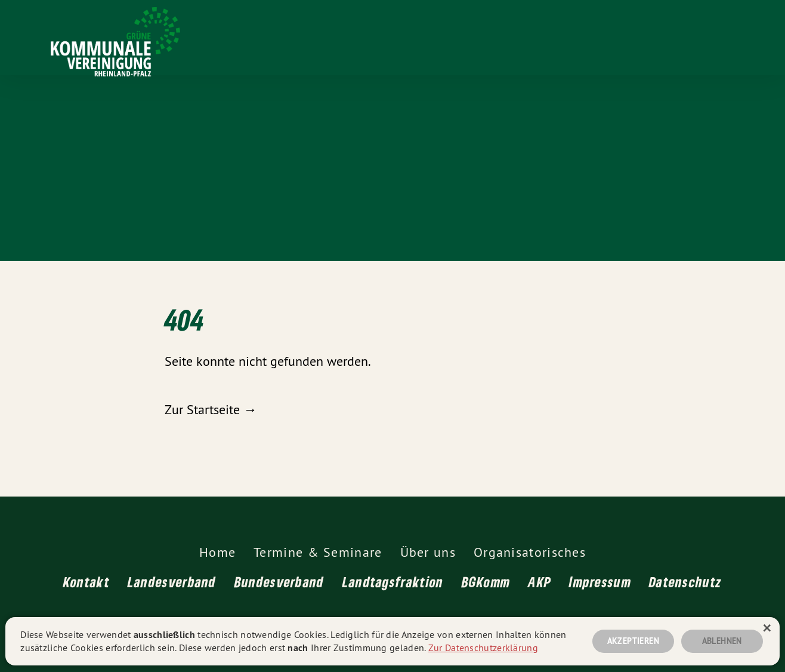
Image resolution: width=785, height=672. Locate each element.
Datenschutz (685, 582)
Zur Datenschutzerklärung (483, 648)
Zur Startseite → (211, 409)
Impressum (600, 582)
